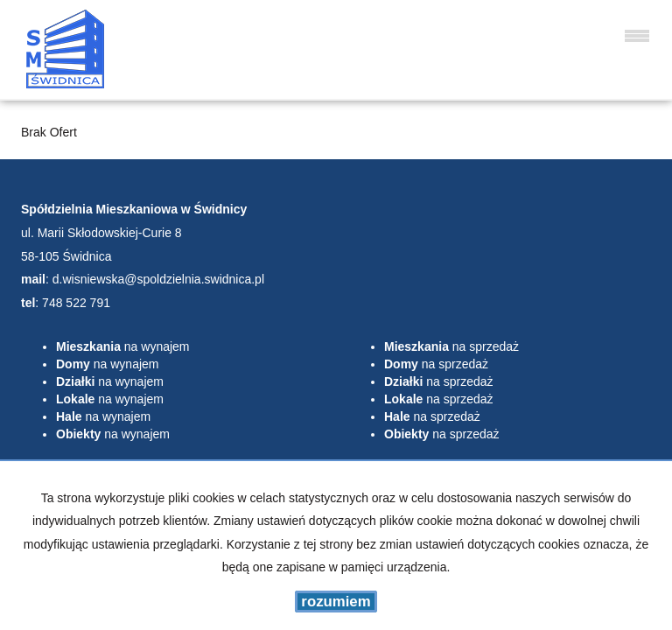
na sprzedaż (451, 346)
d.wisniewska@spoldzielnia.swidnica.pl (158, 279)
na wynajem (123, 346)
